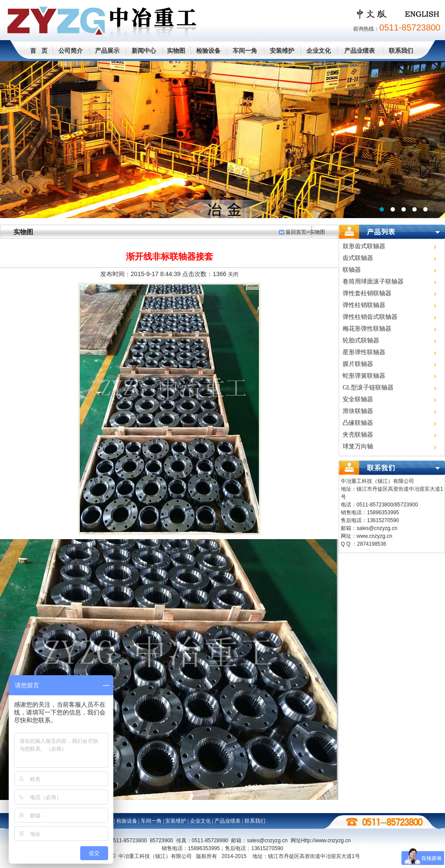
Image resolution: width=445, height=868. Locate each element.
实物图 (176, 51)
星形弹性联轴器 (364, 352)
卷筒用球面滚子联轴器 (373, 282)
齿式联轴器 (358, 258)
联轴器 (352, 270)
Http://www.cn (326, 841)
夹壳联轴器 (358, 435)
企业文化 (319, 51)
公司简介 (71, 51)
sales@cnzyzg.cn (377, 528)
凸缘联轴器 (358, 423)
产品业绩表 (360, 51)
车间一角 (245, 51)
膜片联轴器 (358, 364)
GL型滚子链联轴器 (368, 388)
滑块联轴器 (358, 411)
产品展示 (107, 51)
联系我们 (401, 51)
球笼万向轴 (358, 446)
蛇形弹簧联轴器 (364, 376)
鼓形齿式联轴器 (364, 246)
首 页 (39, 51)
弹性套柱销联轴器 (367, 293)
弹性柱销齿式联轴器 (370, 317)
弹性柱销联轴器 (364, 305)
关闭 (233, 274)
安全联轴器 (358, 399)
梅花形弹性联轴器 (367, 329)
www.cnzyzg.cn (374, 536)
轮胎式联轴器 (361, 340)
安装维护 (282, 51)
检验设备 (208, 51)
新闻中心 (144, 51)
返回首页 (296, 232)
